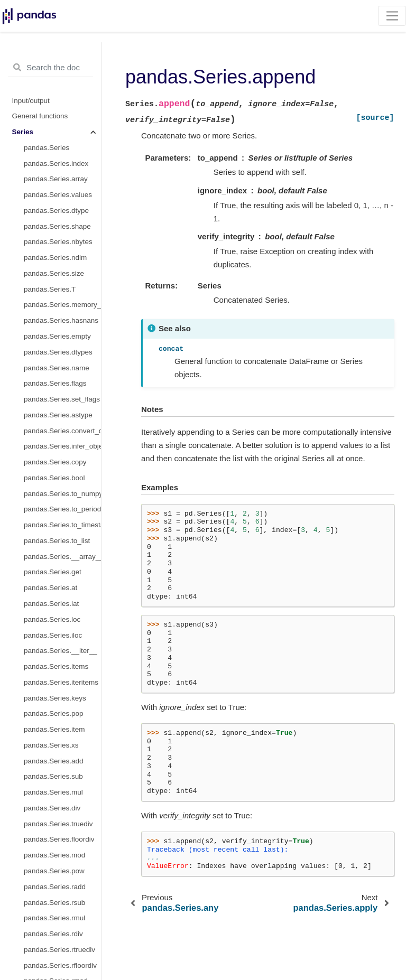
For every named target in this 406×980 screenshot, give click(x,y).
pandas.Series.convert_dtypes (62, 431)
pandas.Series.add (54, 761)
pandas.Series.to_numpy (62, 494)
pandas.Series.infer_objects (62, 446)
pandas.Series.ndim (55, 258)
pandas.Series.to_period (62, 509)
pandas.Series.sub (53, 776)
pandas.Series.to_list (57, 541)
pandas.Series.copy (55, 462)
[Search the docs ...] (50, 68)
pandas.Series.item (54, 729)
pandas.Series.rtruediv (59, 950)
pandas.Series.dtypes (58, 352)
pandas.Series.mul (53, 792)
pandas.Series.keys (55, 698)
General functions (40, 116)
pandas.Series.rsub (54, 903)
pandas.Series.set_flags (62, 399)
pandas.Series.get (53, 572)
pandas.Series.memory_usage (62, 305)
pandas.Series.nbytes (58, 242)
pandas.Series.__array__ (62, 557)
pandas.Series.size (54, 273)
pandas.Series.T (50, 289)
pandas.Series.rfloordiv (60, 965)
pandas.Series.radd (55, 887)
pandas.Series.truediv (58, 824)
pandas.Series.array (56, 179)
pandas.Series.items (56, 666)
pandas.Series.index (56, 164)
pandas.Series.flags (55, 383)
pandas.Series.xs (51, 745)
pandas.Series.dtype (56, 211)
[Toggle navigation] (392, 16)
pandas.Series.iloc (53, 635)
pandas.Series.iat (51, 604)
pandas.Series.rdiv (53, 934)
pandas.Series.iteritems (61, 682)
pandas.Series (47, 148)
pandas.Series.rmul (54, 918)
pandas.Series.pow (54, 871)
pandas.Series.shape (57, 226)
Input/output (31, 101)
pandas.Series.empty (57, 336)
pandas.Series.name (57, 368)
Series (23, 132)
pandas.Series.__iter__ (61, 651)
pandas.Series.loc (52, 619)
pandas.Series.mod (54, 855)
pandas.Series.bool (54, 478)
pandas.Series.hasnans (61, 320)
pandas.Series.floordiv (59, 839)
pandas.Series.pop (54, 713)
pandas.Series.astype (58, 415)
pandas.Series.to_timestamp (62, 525)
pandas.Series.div (52, 808)
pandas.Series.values (58, 195)
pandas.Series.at (50, 588)
